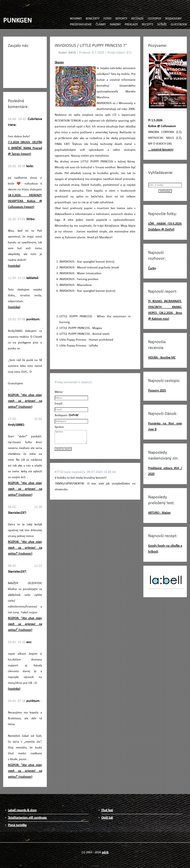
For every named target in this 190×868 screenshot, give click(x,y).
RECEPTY (147, 25)
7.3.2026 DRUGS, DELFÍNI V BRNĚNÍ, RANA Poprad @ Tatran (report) (25, 148)
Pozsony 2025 (157, 391)
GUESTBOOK (179, 25)
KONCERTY (93, 19)
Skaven (59, 62)
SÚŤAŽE (162, 25)
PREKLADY (131, 25)
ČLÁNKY (101, 25)
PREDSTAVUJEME (81, 25)
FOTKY (107, 19)
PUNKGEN (17, 21)
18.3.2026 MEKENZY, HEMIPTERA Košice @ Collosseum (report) (25, 201)
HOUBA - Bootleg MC (162, 358)
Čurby (152, 268)
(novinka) (14, 266)
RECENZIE (137, 19)
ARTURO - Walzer (159, 513)
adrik (105, 852)
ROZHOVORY (173, 19)
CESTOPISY (154, 19)
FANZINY (115, 25)
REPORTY (121, 19)
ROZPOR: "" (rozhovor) (25, 401)
